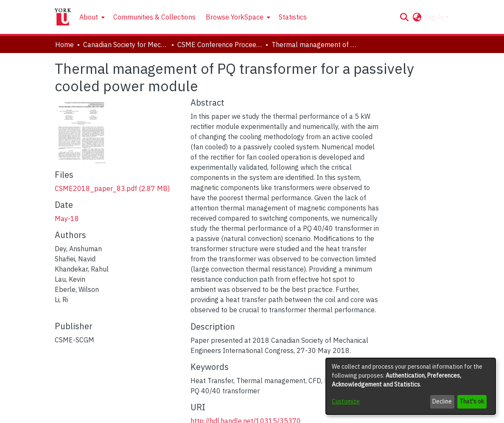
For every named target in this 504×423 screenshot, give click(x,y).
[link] (112, 188)
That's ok (472, 401)
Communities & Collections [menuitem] (154, 17)
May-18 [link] (67, 219)
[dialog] (411, 386)
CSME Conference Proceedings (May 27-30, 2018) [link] (220, 45)
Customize (346, 401)
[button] (404, 17)
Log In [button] (435, 17)
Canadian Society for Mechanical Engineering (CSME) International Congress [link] (126, 45)
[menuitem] (91, 17)
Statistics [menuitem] (293, 17)
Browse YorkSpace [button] (235, 17)
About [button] (89, 17)
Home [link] (64, 45)
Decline (442, 401)
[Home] (63, 17)
